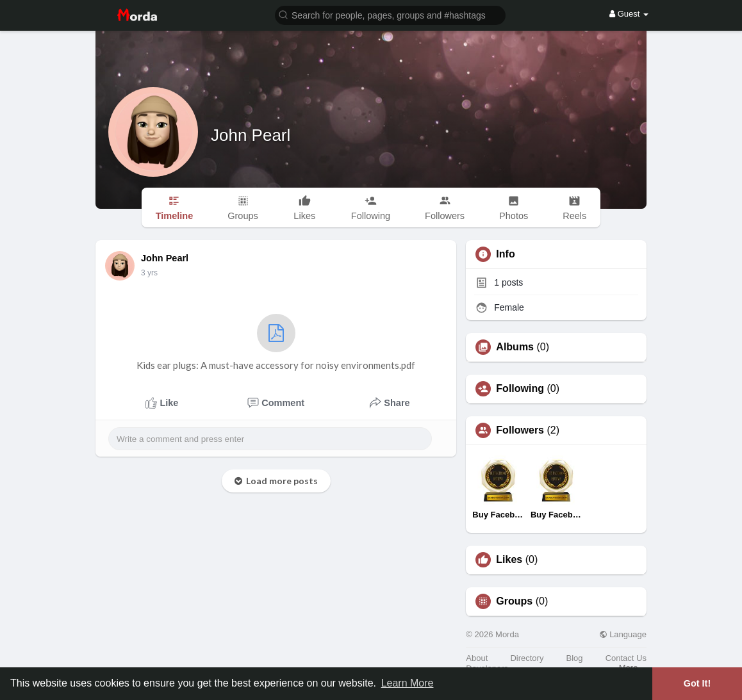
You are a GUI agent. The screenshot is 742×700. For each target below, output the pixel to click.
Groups (514, 601)
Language (623, 634)
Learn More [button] (408, 683)
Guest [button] (629, 14)
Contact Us (626, 658)
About (477, 658)
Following (520, 389)
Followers (520, 430)
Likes (509, 560)
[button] (390, 14)
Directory (527, 658)
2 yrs (149, 273)
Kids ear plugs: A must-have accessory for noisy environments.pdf (276, 342)
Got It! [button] (697, 683)
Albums (515, 347)
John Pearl (251, 135)
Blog (575, 658)
